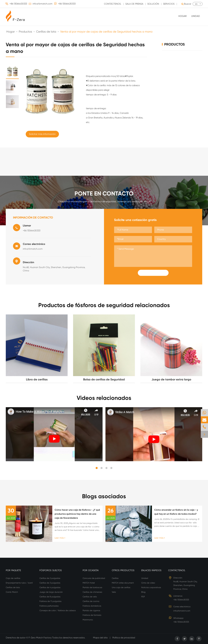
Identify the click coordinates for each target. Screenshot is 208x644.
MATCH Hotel (89, 583)
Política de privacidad (124, 638)
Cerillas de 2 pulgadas (50, 578)
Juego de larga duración (51, 592)
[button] (97, 468)
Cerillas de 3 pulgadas (50, 583)
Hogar (183, 16)
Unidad (196, 16)
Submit (153, 273)
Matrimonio (88, 620)
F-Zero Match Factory (40, 638)
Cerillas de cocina (91, 601)
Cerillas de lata (46, 32)
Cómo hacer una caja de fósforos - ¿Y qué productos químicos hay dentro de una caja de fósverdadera (77, 514)
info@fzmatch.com (43, 4)
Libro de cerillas (37, 379)
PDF (143, 597)
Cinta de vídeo (148, 583)
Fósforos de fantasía (92, 615)
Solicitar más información (42, 134)
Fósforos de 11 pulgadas (50, 601)
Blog (143, 592)
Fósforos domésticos (92, 606)
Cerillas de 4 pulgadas (50, 587)
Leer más (60, 538)
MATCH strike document (123, 583)
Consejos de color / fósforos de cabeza (58, 610)
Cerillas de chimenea (92, 592)
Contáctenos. (177, 570)
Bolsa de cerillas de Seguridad (104, 379)
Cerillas (115, 578)
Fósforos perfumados (49, 606)
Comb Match (12, 592)
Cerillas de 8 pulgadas (50, 597)
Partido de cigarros (91, 610)
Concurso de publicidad (94, 578)
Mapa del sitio (100, 638)
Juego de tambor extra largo (171, 379)
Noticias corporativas (151, 587)
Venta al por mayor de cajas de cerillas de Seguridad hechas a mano (106, 32)
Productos (25, 32)
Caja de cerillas (13, 578)
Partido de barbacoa (92, 587)
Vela (114, 592)
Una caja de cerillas (121, 587)
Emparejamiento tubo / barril (19, 583)
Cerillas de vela (90, 597)
